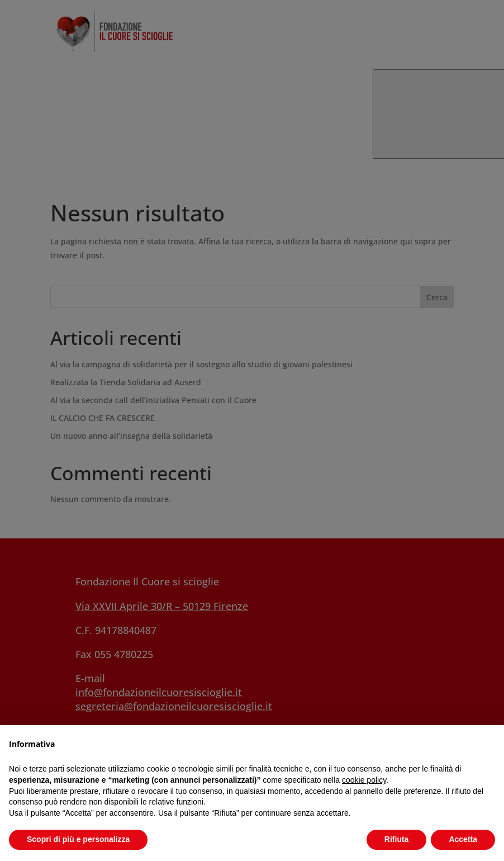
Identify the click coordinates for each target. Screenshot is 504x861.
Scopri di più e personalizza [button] (78, 839)
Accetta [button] (463, 839)
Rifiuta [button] (397, 839)
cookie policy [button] (364, 780)
